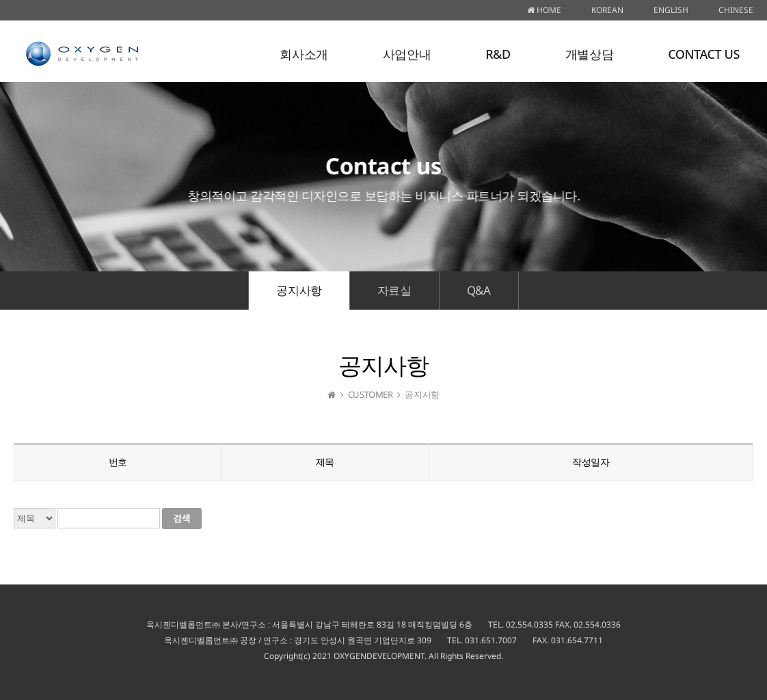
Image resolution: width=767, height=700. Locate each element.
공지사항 (299, 290)
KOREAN (607, 10)
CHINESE (736, 10)
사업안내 (407, 54)
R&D (498, 54)
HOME (544, 10)
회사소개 (304, 54)
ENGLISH (671, 10)
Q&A (479, 290)
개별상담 (589, 54)
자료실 (394, 290)
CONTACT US (704, 54)
